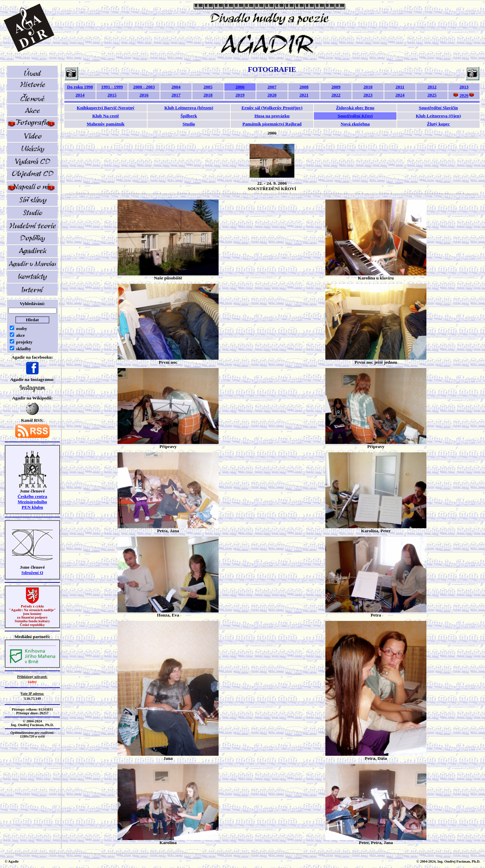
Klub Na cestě (106, 116)
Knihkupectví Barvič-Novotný (106, 108)
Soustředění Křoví (355, 116)
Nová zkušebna (355, 124)
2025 (432, 95)
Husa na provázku (272, 116)
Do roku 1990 (80, 87)
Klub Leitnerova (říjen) (439, 116)
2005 (208, 87)
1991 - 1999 (112, 87)
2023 (368, 95)
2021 (304, 95)
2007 (272, 87)
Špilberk (189, 116)
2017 (176, 95)
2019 (240, 95)
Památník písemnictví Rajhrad (272, 124)
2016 (144, 95)
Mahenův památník (105, 124)
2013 (464, 87)
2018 (208, 95)
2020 (272, 95)
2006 (240, 87)
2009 (336, 87)
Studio (189, 124)
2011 (400, 87)
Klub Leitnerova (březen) (189, 108)
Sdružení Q (33, 573)
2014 (80, 95)
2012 (432, 87)
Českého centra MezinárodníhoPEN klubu (32, 502)
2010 (368, 87)
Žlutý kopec (439, 124)
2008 (304, 87)
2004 (176, 87)
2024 (400, 95)
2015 (112, 95)
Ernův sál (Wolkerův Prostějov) (272, 108)
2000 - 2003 (144, 87)
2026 (464, 96)
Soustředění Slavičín (439, 108)
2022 (336, 95)
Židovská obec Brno (355, 108)
